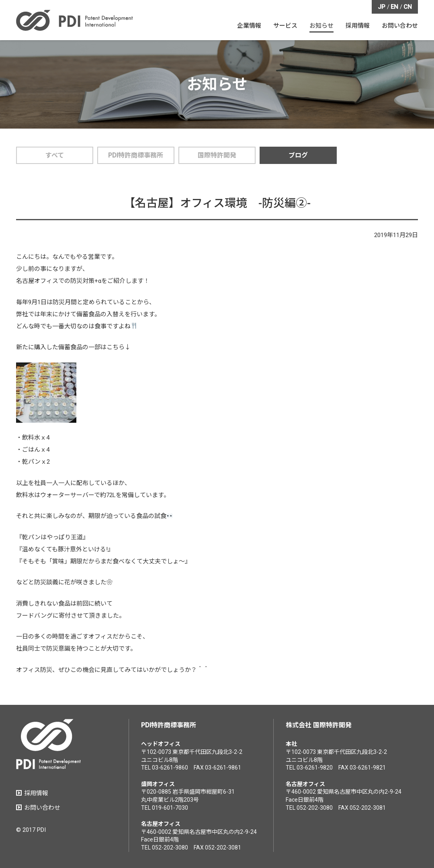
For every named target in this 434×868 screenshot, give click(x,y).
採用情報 (36, 793)
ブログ (298, 155)
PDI (75, 20)
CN (408, 7)
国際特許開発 (217, 155)
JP (382, 7)
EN (394, 7)
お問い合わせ (42, 808)
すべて (55, 155)
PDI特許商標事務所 (136, 155)
